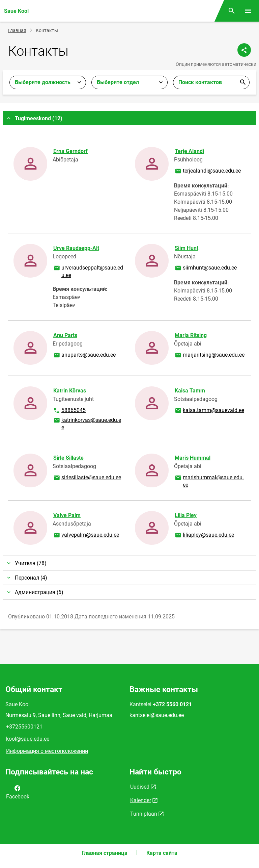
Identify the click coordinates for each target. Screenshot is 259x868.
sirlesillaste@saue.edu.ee (87, 478)
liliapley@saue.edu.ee (204, 535)
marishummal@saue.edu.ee (209, 481)
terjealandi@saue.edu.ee (208, 171)
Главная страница (105, 853)
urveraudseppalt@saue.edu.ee (88, 271)
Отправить (243, 82)
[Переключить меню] (248, 11)
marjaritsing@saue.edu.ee (209, 355)
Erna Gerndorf (70, 151)
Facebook (18, 792)
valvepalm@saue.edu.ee (86, 535)
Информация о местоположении (47, 751)
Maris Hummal (193, 458)
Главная (17, 30)
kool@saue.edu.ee (28, 739)
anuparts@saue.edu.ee (84, 355)
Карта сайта (162, 853)
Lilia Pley (186, 515)
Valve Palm (67, 515)
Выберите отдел (118, 82)
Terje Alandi (189, 151)
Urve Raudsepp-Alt (76, 248)
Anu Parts (65, 335)
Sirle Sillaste (68, 458)
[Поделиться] (244, 50)
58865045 (74, 411)
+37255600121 (24, 727)
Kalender (141, 800)
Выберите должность (43, 82)
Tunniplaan (144, 814)
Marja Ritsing (191, 335)
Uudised (140, 787)
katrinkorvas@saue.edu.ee (87, 423)
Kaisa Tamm (190, 391)
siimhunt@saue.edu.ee (206, 268)
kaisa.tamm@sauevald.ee (209, 411)
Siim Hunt (186, 248)
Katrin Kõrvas (70, 391)
